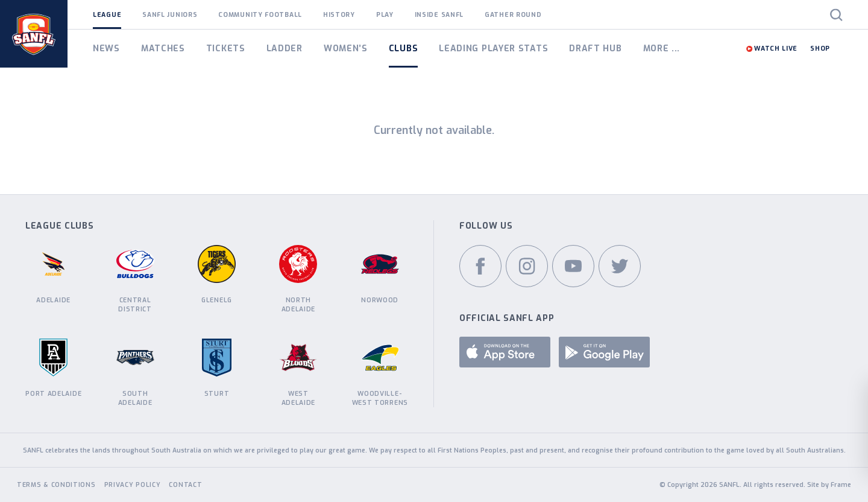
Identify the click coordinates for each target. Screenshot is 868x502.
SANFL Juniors (170, 14)
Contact (185, 485)
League (107, 14)
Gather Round (513, 14)
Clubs (404, 49)
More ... (662, 49)
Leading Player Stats (493, 49)
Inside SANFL (439, 14)
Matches (163, 49)
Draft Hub (595, 49)
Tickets (226, 49)
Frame (841, 485)
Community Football (260, 14)
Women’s (346, 49)
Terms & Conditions (56, 485)
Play (385, 14)
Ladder (285, 49)
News (106, 49)
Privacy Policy (133, 485)
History (339, 14)
